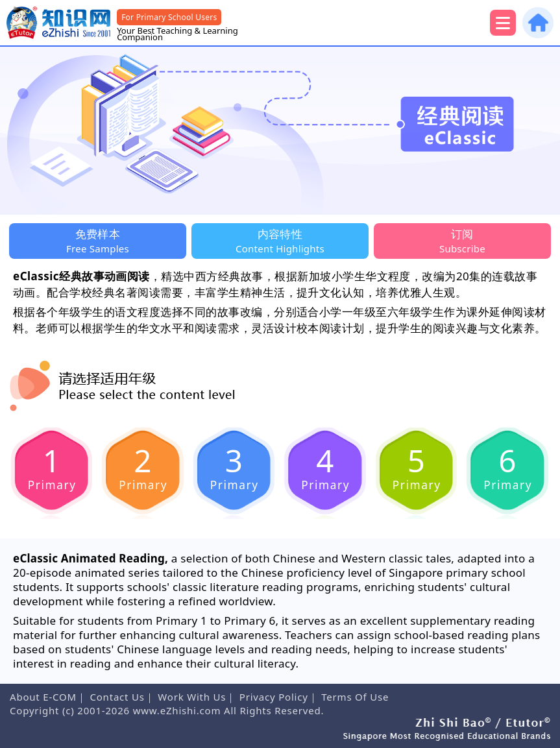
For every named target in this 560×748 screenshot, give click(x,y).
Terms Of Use (355, 697)
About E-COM (43, 697)
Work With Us (192, 697)
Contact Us (117, 697)
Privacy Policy (274, 697)
